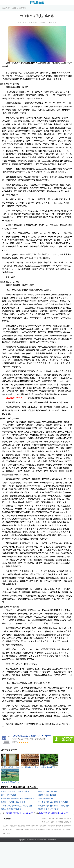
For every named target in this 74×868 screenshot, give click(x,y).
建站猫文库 (32, 840)
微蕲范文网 (59, 826)
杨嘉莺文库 (51, 826)
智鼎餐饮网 (42, 830)
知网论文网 (67, 822)
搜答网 (5, 830)
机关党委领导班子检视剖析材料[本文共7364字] (54, 813)
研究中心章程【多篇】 (47, 795)
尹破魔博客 (51, 818)
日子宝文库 (35, 826)
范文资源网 (43, 826)
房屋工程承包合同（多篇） (49, 809)
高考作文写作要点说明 (47, 791)
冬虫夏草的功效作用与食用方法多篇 (53, 802)
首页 (14, 8)
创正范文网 (6, 833)
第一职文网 (12, 830)
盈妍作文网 (46, 822)
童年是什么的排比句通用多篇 (13, 802)
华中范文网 (59, 822)
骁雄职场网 (20, 830)
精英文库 (6, 826)
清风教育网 (66, 830)
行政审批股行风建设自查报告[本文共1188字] (19, 813)
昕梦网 (27, 830)
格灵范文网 (21, 826)
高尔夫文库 (50, 830)
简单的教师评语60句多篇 (11, 809)
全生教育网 (58, 830)
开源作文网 (59, 818)
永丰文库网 (33, 830)
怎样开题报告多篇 (8, 795)
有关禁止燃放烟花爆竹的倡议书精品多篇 (18, 799)
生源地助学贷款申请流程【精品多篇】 (17, 806)
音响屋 (44, 818)
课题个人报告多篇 (45, 799)
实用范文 (23, 8)
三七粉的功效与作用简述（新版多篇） (54, 806)
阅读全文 (43, 23)
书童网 (52, 822)
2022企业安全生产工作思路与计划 (15, 791)
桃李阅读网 (13, 826)
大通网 (28, 826)
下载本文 (52, 23)
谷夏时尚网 (67, 818)
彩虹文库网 (68, 826)
